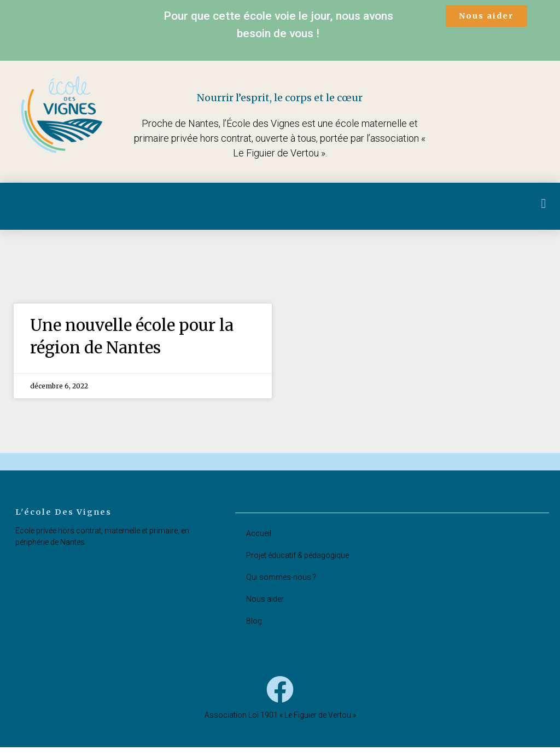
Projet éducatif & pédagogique (297, 564)
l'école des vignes (65, 521)
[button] (486, 16)
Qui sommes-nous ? (281, 586)
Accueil (259, 542)
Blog (254, 630)
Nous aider (265, 608)
